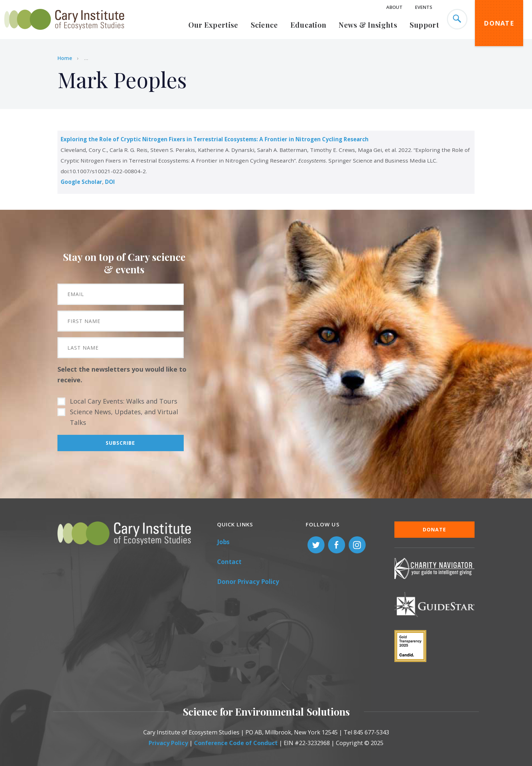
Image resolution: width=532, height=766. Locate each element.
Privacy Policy (168, 743)
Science (264, 25)
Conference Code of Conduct (236, 743)
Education (309, 25)
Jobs (223, 542)
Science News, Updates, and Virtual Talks (124, 417)
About (394, 7)
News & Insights (368, 25)
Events (424, 7)
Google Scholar (81, 182)
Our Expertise (213, 25)
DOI (110, 182)
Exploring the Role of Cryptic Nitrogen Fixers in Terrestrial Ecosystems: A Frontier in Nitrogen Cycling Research (215, 139)
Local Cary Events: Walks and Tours (124, 401)
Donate (499, 23)
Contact (229, 562)
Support (424, 25)
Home (65, 58)
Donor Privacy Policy (248, 582)
